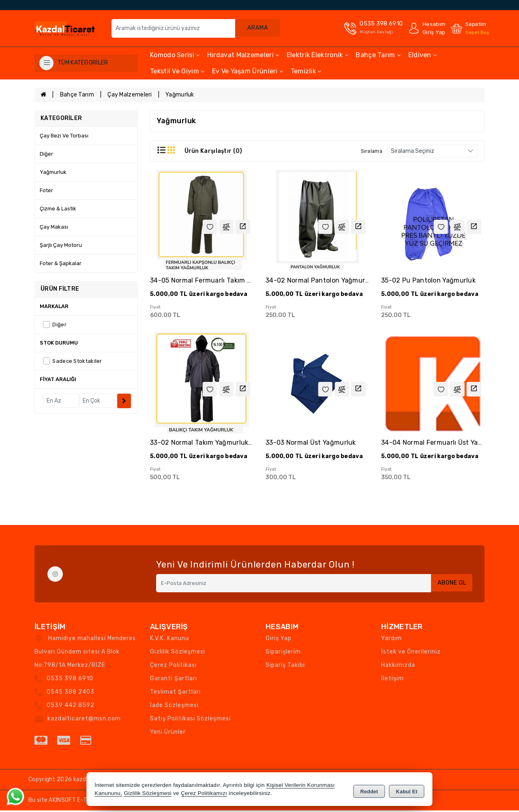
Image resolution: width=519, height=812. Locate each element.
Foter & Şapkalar (61, 263)
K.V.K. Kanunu (169, 640)
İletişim (392, 680)
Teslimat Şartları (175, 693)
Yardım (391, 640)
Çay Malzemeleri (130, 95)
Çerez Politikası (173, 667)
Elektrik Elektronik (317, 55)
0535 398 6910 (70, 680)
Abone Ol (450, 585)
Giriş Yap (279, 640)
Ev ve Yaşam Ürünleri (248, 71)
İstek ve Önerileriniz (411, 653)
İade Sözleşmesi (174, 707)
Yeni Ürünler (168, 734)
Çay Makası (54, 227)
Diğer (46, 154)
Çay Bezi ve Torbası (64, 136)
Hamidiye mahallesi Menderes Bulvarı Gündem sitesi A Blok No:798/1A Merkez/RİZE (85, 653)
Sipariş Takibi (285, 667)
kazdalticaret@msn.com (84, 720)
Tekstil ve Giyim (177, 71)
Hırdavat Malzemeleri (243, 55)
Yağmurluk (180, 95)
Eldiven (423, 55)
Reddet (369, 790)
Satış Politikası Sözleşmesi (190, 720)
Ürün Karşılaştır (213, 151)
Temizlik (306, 71)
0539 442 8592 (71, 707)
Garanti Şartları (174, 680)
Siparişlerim (283, 653)
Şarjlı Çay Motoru (61, 245)
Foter (46, 190)
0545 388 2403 (71, 693)
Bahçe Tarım (378, 55)
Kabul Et (407, 790)
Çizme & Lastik (58, 209)
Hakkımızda (398, 667)
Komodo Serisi (175, 55)
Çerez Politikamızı (204, 794)
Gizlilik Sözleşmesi (178, 653)
